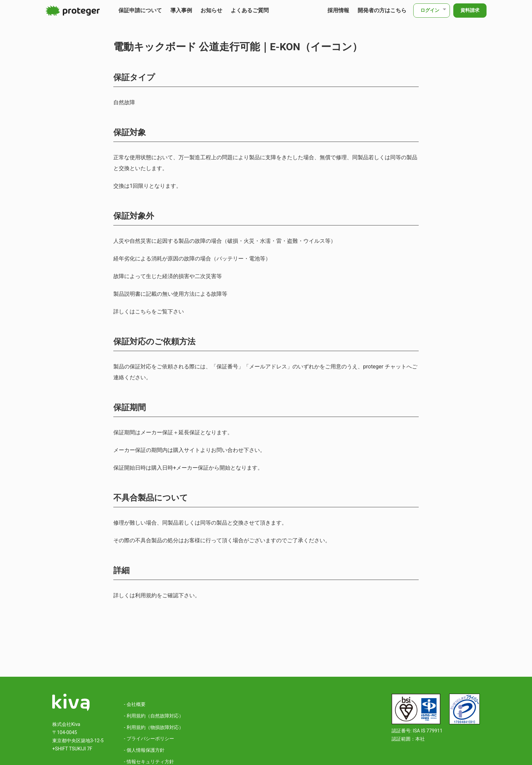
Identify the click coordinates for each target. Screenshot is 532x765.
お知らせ (211, 10)
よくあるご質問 (250, 10)
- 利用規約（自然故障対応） (154, 716)
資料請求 (470, 10)
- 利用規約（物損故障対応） (154, 727)
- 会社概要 (135, 704)
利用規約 (146, 595)
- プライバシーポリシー (149, 739)
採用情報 (338, 10)
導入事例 (181, 10)
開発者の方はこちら (382, 10)
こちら (143, 312)
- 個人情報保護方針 (144, 750)
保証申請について (140, 10)
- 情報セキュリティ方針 (149, 762)
